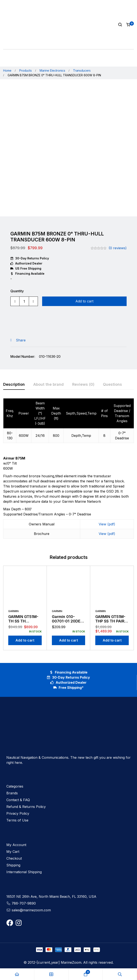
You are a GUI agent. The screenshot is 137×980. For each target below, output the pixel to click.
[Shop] (51, 974)
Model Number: (23, 356)
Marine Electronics (52, 70)
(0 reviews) (118, 248)
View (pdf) (107, 524)
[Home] (17, 974)
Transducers (82, 70)
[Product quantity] (24, 301)
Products (26, 70)
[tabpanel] (68, 471)
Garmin (13, 611)
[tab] (14, 385)
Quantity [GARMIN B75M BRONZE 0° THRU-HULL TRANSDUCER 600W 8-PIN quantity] (17, 291)
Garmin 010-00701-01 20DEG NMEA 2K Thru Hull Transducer (68, 624)
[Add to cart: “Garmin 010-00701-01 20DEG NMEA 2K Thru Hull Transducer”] (69, 640)
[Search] (120, 25)
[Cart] (129, 25)
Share (21, 340)
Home (7, 70)
